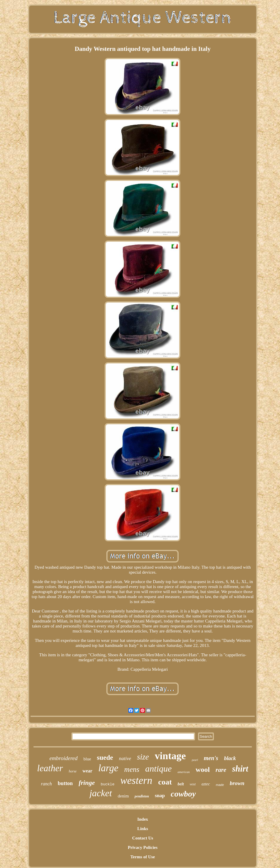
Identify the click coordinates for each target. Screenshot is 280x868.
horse (73, 771)
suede (105, 758)
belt (181, 784)
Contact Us (143, 838)
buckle (108, 784)
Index (143, 819)
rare (221, 770)
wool (203, 769)
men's (211, 758)
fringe (87, 783)
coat (165, 782)
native (125, 758)
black (230, 758)
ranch (46, 784)
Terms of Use (143, 857)
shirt (240, 769)
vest (193, 784)
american (184, 772)
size (143, 757)
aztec (206, 784)
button (65, 783)
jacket (100, 793)
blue (87, 759)
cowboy (183, 794)
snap (160, 796)
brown (237, 783)
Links (143, 829)
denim (123, 796)
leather (50, 768)
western (136, 781)
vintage (170, 756)
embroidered (63, 758)
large (108, 768)
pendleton (142, 796)
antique (158, 768)
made (220, 785)
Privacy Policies (143, 847)
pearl (195, 760)
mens (132, 769)
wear (88, 771)
